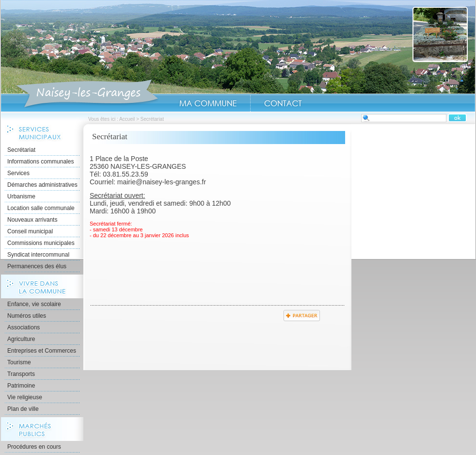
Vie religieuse (25, 397)
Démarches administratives (42, 185)
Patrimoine (21, 386)
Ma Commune (208, 103)
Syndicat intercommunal (38, 255)
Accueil (87, 94)
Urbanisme (21, 196)
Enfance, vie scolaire (34, 304)
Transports (21, 374)
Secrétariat (21, 150)
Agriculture (21, 339)
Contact (283, 103)
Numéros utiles (27, 316)
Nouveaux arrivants (32, 220)
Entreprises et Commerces (42, 351)
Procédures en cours (34, 447)
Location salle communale (41, 208)
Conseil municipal (30, 231)
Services (18, 173)
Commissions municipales (41, 243)
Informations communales (40, 162)
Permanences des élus (37, 266)
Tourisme (19, 362)
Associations (24, 327)
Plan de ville (23, 409)
